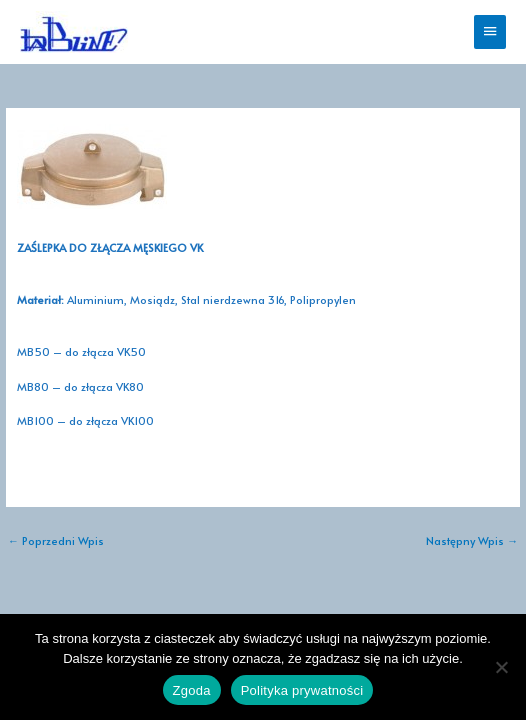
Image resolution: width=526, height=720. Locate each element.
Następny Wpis (472, 540)
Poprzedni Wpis (56, 540)
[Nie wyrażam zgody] (501, 667)
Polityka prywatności (302, 690)
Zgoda (192, 690)
